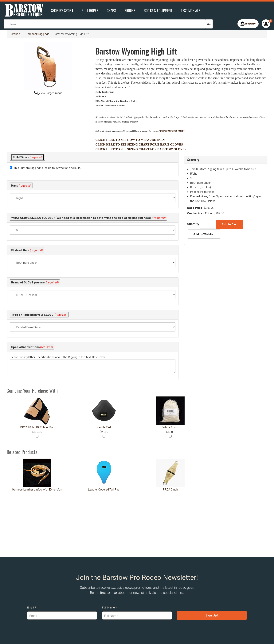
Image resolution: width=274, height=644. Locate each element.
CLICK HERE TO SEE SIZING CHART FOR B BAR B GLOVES (139, 144)
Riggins (131, 10)
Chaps (113, 10)
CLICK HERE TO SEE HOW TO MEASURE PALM (131, 140)
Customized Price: (200, 213)
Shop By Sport (63, 10)
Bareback (16, 34)
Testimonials (191, 10)
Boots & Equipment (159, 10)
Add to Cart (230, 224)
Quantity (193, 224)
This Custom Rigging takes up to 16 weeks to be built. (47, 168)
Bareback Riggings (37, 34)
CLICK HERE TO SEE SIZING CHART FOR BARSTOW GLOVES (141, 149)
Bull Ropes (91, 10)
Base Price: (195, 208)
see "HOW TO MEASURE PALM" (170, 131)
